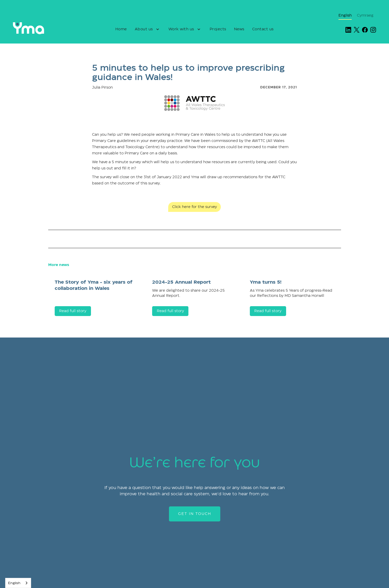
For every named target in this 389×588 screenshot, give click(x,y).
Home (121, 29)
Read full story (73, 311)
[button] (148, 29)
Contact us (263, 29)
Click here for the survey (194, 207)
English (14, 583)
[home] (38, 28)
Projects (218, 29)
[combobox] (18, 583)
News (239, 29)
